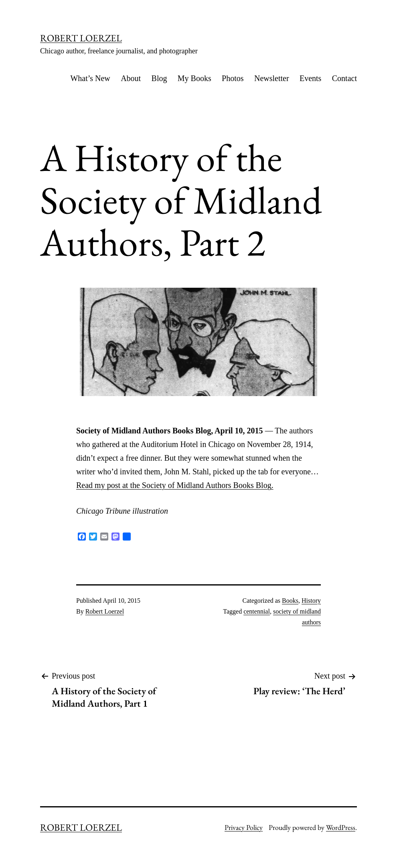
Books (290, 601)
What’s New (90, 78)
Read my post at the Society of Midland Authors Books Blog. (175, 485)
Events (310, 78)
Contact (344, 78)
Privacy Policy (244, 827)
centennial (257, 611)
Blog (159, 78)
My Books (194, 78)
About (131, 78)
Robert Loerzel (105, 611)
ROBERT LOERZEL (81, 38)
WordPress (341, 827)
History (311, 601)
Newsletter (272, 78)
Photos (233, 78)
